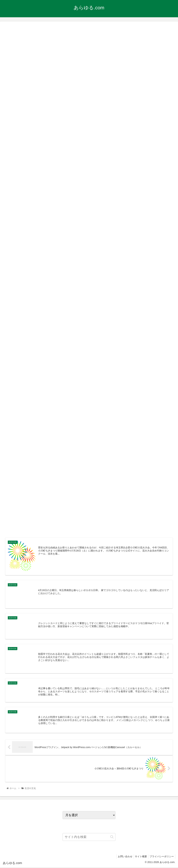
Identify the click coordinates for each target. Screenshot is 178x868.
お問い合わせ (122, 857)
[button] (112, 838)
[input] (89, 838)
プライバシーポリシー (161, 857)
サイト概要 (139, 857)
